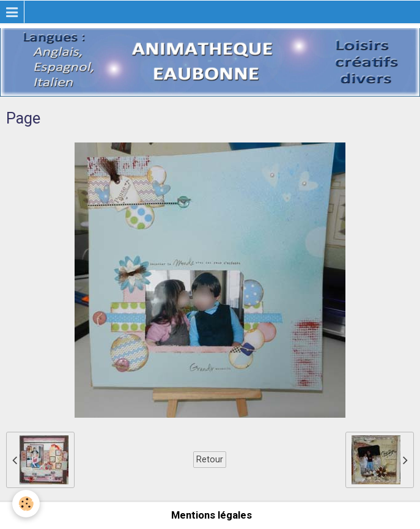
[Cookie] (26, 504)
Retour (210, 459)
